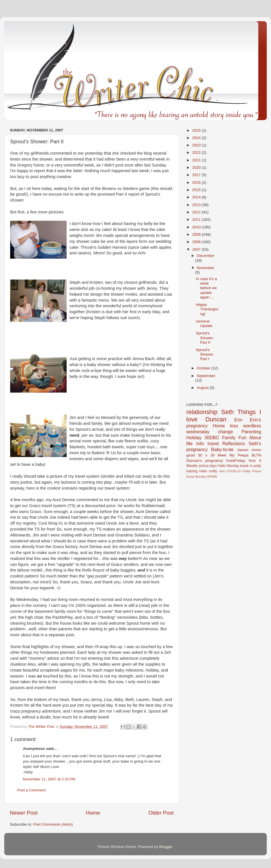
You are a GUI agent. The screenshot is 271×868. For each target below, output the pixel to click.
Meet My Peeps (233, 455)
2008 (197, 242)
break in (246, 466)
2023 (197, 145)
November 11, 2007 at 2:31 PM (49, 779)
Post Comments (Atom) (53, 824)
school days (208, 466)
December (206, 256)
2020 (197, 167)
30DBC (212, 438)
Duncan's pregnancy (205, 461)
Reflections (234, 443)
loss (234, 426)
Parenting (251, 432)
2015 (197, 190)
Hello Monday (229, 466)
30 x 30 (206, 455)
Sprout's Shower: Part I (205, 354)
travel (213, 443)
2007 (197, 249)
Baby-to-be (222, 449)
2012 (197, 212)
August (203, 388)
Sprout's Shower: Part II (205, 338)
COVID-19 (234, 471)
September (206, 376)
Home (93, 813)
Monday (201, 477)
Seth (228, 412)
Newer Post (24, 813)
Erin (238, 420)
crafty (213, 471)
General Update (204, 323)
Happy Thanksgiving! (207, 309)
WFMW (212, 477)
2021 (197, 160)
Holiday (194, 438)
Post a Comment (31, 790)
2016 (197, 182)
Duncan (216, 419)
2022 (197, 152)
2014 (197, 197)
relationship (202, 412)
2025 (197, 130)
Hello (203, 471)
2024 (197, 138)
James (243, 450)
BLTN (256, 455)
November (206, 268)
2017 (197, 175)
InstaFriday (236, 461)
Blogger (166, 847)
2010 (197, 227)
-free (222, 471)
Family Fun (234, 438)
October (204, 368)
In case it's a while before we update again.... (206, 288)
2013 (197, 205)
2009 (197, 234)
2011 (197, 219)
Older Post (161, 813)
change (225, 432)
